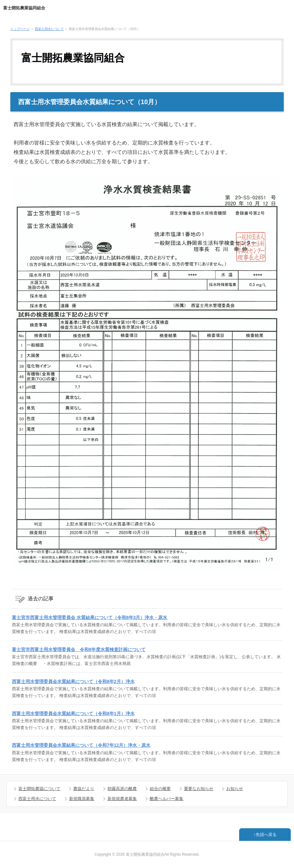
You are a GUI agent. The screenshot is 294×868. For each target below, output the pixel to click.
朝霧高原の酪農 (122, 789)
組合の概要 (160, 789)
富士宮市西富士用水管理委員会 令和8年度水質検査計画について (79, 649)
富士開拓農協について (39, 789)
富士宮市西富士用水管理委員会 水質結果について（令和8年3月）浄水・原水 (90, 617)
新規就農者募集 (122, 799)
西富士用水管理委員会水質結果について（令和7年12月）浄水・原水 (81, 745)
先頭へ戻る (266, 835)
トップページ (20, 29)
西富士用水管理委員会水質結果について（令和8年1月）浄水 (73, 713)
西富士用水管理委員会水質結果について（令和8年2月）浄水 (73, 681)
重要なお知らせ (199, 789)
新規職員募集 (82, 799)
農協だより (84, 789)
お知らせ (235, 789)
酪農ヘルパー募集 (167, 799)
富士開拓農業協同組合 (24, 8)
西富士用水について (49, 29)
